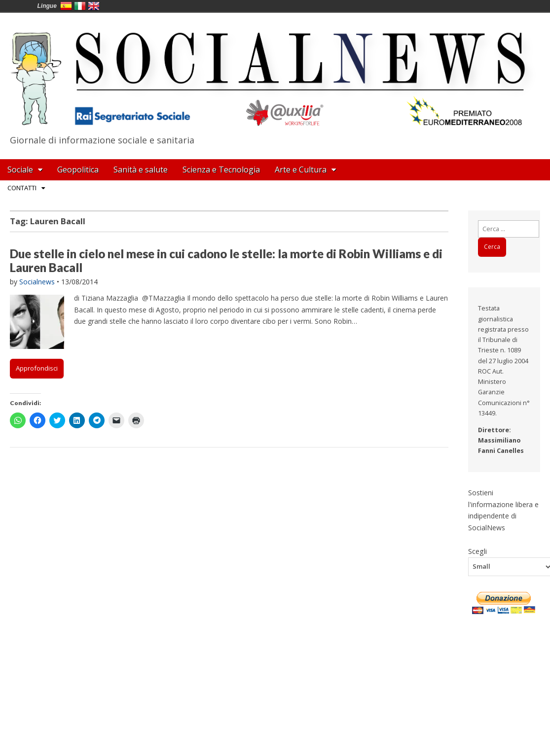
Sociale (20, 170)
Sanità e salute (141, 170)
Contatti (22, 188)
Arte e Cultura (301, 170)
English (94, 6)
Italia (80, 6)
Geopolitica (78, 170)
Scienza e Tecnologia (221, 170)
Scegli (477, 551)
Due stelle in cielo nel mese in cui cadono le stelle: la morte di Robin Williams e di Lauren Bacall (226, 261)
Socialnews (37, 282)
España (66, 6)
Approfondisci (37, 368)
